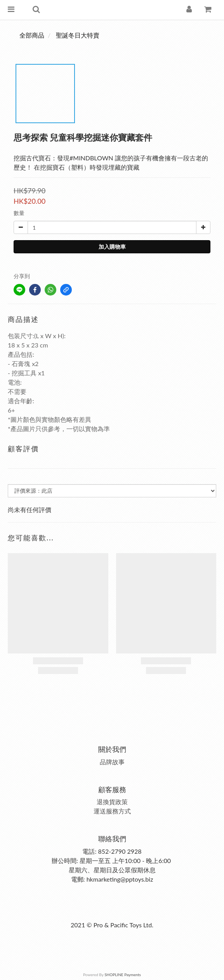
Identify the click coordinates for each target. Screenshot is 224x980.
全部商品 (32, 35)
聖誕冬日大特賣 (78, 35)
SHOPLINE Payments (123, 975)
